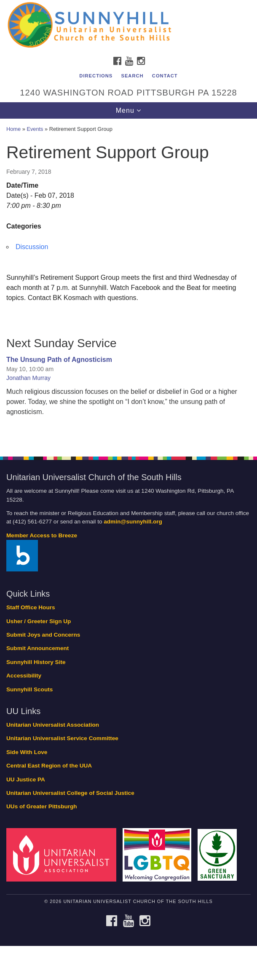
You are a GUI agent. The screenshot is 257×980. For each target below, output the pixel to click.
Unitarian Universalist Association (53, 725)
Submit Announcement (37, 648)
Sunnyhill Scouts (29, 689)
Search (132, 76)
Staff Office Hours (31, 607)
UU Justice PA (26, 779)
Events (35, 129)
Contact (165, 76)
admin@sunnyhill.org (133, 522)
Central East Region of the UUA (49, 766)
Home (13, 129)
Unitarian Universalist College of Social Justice (70, 793)
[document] (128, 283)
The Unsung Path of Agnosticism (59, 360)
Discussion (32, 247)
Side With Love (27, 752)
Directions (96, 76)
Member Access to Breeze (42, 535)
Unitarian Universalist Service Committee (62, 738)
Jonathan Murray (28, 378)
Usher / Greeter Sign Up (39, 621)
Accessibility (24, 676)
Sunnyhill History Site (36, 662)
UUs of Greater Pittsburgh (42, 806)
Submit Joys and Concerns (43, 635)
